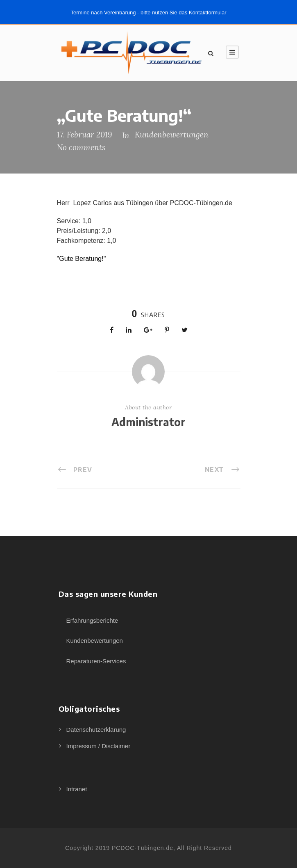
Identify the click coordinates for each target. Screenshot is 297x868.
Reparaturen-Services (96, 661)
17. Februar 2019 (84, 135)
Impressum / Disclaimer (99, 746)
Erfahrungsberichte (92, 620)
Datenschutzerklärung (96, 730)
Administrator (148, 422)
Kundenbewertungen (172, 135)
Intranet (77, 789)
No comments (81, 147)
